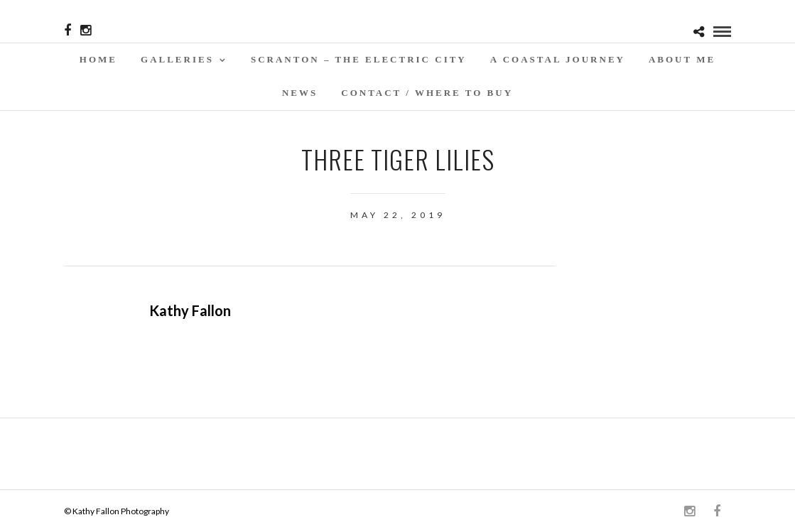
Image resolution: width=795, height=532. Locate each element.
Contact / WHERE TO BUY (427, 93)
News (300, 93)
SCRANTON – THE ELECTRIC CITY (359, 59)
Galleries (177, 59)
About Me (682, 59)
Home (98, 59)
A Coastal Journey (558, 59)
